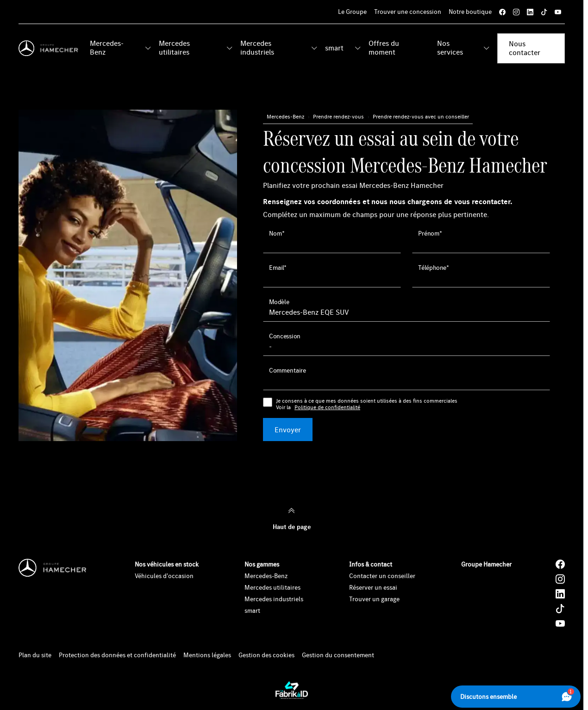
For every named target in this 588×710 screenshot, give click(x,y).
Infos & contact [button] (371, 564)
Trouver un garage (374, 599)
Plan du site (35, 655)
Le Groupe (352, 12)
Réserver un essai (373, 587)
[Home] (50, 48)
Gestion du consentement (338, 655)
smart (334, 48)
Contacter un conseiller (382, 576)
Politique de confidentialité (327, 407)
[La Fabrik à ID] (292, 690)
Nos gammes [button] (262, 564)
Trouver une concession (408, 12)
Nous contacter (525, 48)
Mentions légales (207, 655)
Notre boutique (470, 12)
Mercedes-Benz (107, 47)
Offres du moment (384, 47)
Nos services (450, 47)
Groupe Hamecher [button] (486, 564)
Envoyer (288, 430)
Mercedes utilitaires (174, 47)
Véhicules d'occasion (164, 576)
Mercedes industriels (257, 47)
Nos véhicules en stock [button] (167, 564)
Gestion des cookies (266, 655)
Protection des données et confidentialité (117, 655)
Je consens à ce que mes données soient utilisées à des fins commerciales (367, 404)
